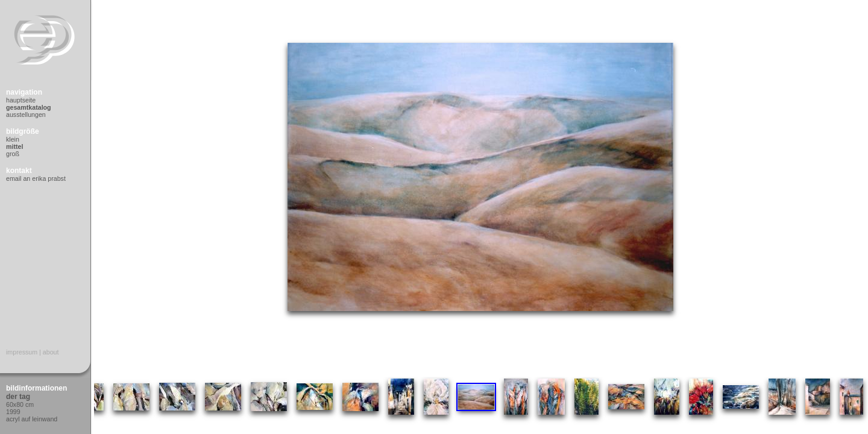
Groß (13, 154)
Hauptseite (21, 100)
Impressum (22, 352)
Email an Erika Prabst (36, 178)
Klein (13, 139)
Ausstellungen (26, 115)
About (51, 352)
